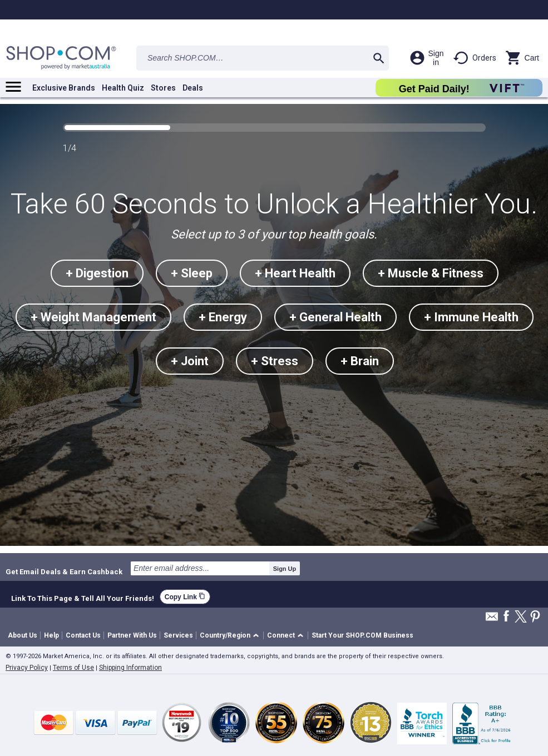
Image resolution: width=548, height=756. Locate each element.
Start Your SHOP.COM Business (362, 635)
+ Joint (190, 361)
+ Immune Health (471, 317)
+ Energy (223, 317)
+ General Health (335, 317)
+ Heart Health (295, 273)
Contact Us (83, 635)
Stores (163, 88)
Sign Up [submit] (285, 569)
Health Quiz (123, 88)
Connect (281, 635)
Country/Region (225, 635)
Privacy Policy (27, 668)
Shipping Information (130, 668)
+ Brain (360, 361)
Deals (193, 88)
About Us (23, 635)
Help (51, 635)
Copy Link (185, 597)
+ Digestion (97, 273)
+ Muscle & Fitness (431, 273)
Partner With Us (132, 635)
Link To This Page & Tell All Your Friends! (83, 597)
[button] (231, 636)
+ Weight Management (93, 317)
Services (178, 635)
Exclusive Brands (64, 88)
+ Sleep (192, 273)
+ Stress (275, 361)
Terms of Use (73, 668)
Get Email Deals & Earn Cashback (64, 571)
